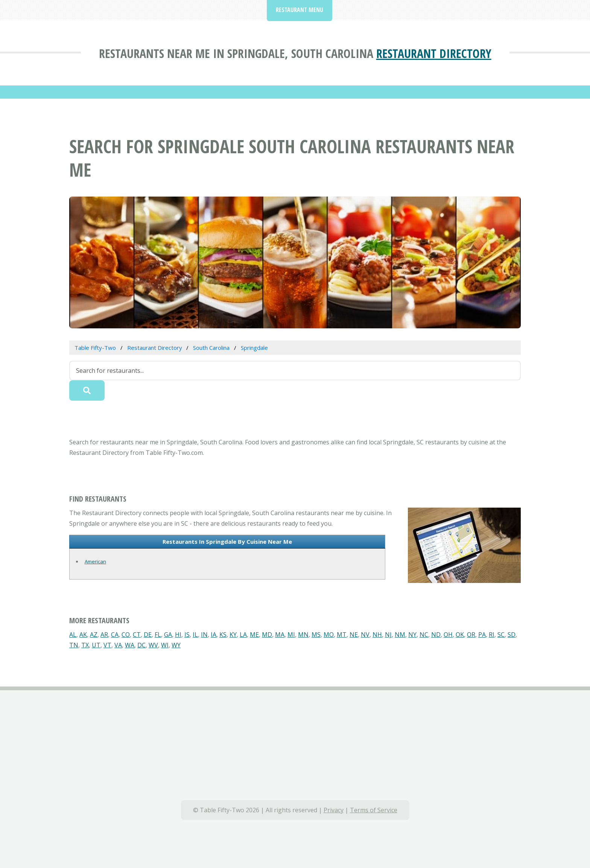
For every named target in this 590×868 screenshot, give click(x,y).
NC (424, 635)
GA (168, 635)
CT (137, 635)
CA (115, 635)
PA (482, 635)
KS (223, 635)
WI (165, 645)
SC (501, 635)
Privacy (334, 810)
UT (96, 645)
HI (178, 635)
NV (365, 635)
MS (316, 635)
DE (148, 635)
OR (471, 635)
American (95, 561)
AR (104, 635)
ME (254, 635)
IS (187, 635)
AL (73, 635)
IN (204, 635)
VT (107, 645)
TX (85, 645)
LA (243, 635)
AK (83, 635)
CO (126, 635)
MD (267, 635)
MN (303, 635)
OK (460, 635)
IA (214, 635)
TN (74, 645)
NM (400, 635)
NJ (388, 635)
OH (448, 635)
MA (280, 635)
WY (176, 645)
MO (329, 635)
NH (377, 635)
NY (412, 635)
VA (118, 645)
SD (512, 635)
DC (141, 645)
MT (342, 635)
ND (436, 635)
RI (492, 635)
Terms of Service (374, 810)
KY (233, 635)
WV (153, 645)
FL (158, 635)
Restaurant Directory (434, 53)
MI (291, 635)
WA (130, 645)
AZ (94, 635)
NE (354, 635)
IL (195, 635)
